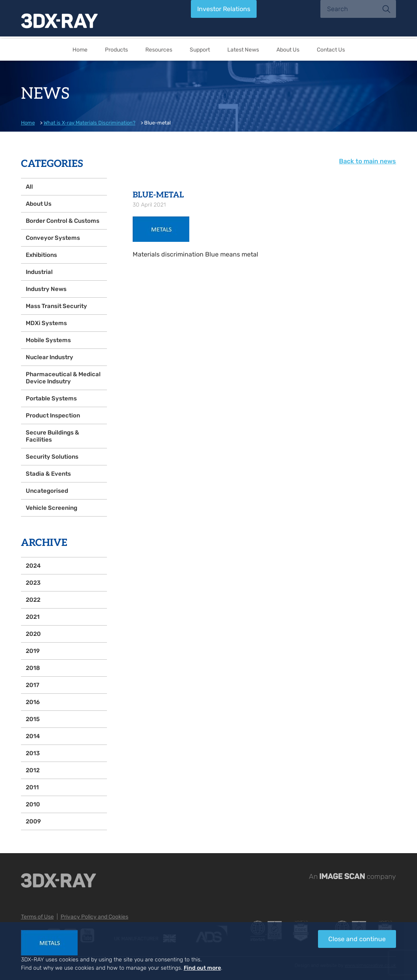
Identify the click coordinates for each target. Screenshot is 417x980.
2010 (33, 804)
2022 (33, 600)
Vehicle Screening (51, 508)
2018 (33, 668)
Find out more (202, 968)
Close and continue (357, 939)
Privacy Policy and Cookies (94, 917)
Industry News (46, 289)
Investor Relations (224, 9)
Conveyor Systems (53, 238)
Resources (159, 50)
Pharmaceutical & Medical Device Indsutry (63, 378)
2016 (33, 702)
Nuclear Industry (50, 357)
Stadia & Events (48, 474)
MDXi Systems (46, 323)
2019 (33, 651)
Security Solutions (52, 457)
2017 (32, 685)
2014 (33, 736)
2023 (33, 583)
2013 (33, 753)
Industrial (39, 272)
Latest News (243, 50)
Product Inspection (53, 415)
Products (116, 50)
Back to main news (367, 161)
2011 (32, 787)
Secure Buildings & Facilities (52, 436)
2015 (33, 719)
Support (200, 50)
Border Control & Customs (63, 221)
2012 (33, 770)
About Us (288, 50)
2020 (33, 634)
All (29, 187)
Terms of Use (37, 917)
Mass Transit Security (56, 306)
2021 (33, 617)
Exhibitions (41, 255)
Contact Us (331, 50)
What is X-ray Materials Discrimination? (89, 123)
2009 (33, 821)
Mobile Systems (48, 340)
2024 (33, 566)
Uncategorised (47, 491)
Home (80, 50)
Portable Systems (51, 398)
